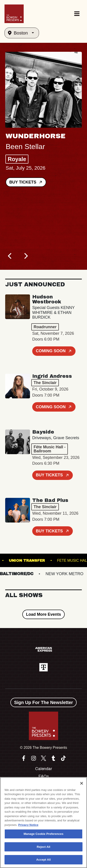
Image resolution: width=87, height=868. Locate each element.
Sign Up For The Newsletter (43, 702)
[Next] (25, 256)
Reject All (43, 847)
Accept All (43, 860)
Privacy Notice (28, 825)
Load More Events (43, 614)
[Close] (82, 783)
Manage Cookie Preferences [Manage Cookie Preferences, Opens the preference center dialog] (44, 834)
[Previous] (10, 256)
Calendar (44, 769)
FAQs (44, 776)
